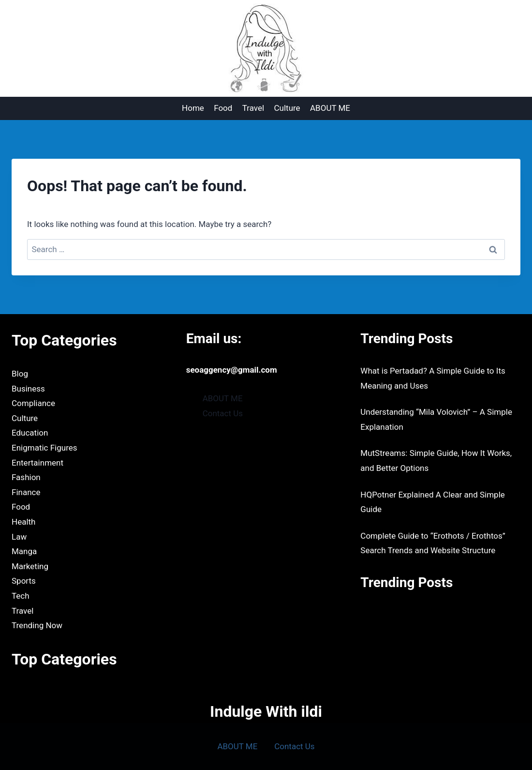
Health (23, 522)
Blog (20, 374)
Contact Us (223, 413)
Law (19, 537)
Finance (26, 492)
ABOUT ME (330, 108)
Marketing (30, 566)
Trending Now (37, 625)
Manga (24, 551)
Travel (253, 108)
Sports (24, 581)
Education (30, 433)
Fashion (26, 477)
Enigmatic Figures (44, 448)
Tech (21, 596)
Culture (287, 108)
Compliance (33, 403)
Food (223, 108)
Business (28, 389)
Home (193, 108)
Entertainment (37, 463)
